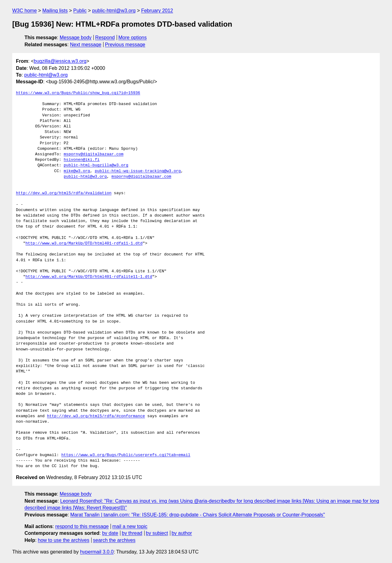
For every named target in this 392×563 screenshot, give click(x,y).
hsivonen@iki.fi (82, 160)
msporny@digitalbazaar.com (94, 154)
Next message (86, 45)
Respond (105, 38)
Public (80, 11)
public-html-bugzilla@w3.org (96, 165)
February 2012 (157, 11)
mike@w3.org (77, 171)
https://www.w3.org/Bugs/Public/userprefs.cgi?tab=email (126, 455)
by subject (157, 533)
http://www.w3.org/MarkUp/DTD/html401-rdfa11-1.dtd (84, 244)
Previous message (125, 45)
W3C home (24, 11)
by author (182, 533)
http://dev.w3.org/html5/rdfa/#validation (64, 193)
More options (133, 38)
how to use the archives (64, 540)
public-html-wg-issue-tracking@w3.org (138, 171)
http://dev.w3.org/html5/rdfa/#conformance (96, 416)
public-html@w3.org (114, 11)
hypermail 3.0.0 (97, 552)
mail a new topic (130, 526)
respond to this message (82, 526)
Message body (76, 38)
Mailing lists (55, 11)
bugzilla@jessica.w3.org (60, 61)
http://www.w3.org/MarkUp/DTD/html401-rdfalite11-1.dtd (89, 277)
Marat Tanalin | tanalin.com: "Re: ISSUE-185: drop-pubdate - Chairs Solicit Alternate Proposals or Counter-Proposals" (198, 515)
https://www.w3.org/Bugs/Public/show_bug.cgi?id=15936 (78, 93)
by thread (132, 533)
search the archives (114, 540)
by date (110, 533)
